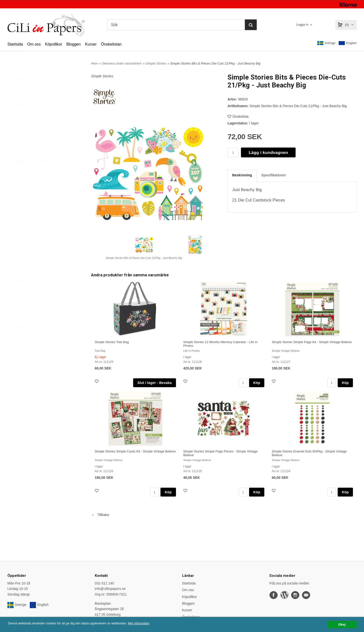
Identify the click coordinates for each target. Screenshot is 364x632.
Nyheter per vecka (23, 90)
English (348, 43)
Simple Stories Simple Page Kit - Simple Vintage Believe (312, 342)
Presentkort (16, 265)
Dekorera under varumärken (30, 146)
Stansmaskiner (20, 284)
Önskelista (238, 116)
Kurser (91, 44)
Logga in (302, 25)
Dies (12, 155)
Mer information (149, 624)
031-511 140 (104, 583)
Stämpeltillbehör (21, 293)
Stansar (15, 274)
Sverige (326, 43)
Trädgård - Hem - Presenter (30, 320)
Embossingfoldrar (22, 164)
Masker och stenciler (25, 228)
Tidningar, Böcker (21, 311)
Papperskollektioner (24, 247)
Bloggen (74, 44)
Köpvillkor (54, 44)
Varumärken (18, 72)
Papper (14, 238)
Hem (94, 63)
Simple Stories (156, 63)
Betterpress (18, 118)
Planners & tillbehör (24, 256)
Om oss (34, 44)
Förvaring (16, 182)
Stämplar (16, 302)
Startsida (15, 44)
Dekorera (16, 136)
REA (13, 81)
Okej (342, 624)
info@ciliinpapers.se (110, 589)
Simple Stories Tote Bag (112, 342)
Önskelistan (111, 44)
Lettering (14, 219)
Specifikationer (274, 175)
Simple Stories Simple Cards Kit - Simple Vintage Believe (135, 451)
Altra (11, 109)
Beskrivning (242, 175)
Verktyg (15, 330)
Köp (257, 383)
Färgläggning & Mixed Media (31, 173)
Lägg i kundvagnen (268, 153)
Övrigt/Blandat (18, 339)
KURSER (15, 210)
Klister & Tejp (19, 201)
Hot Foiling (17, 192)
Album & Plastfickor (24, 100)
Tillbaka (100, 515)
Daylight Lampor (20, 127)
